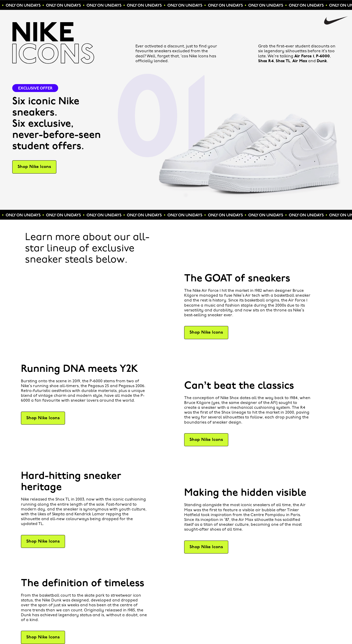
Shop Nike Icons (34, 167)
